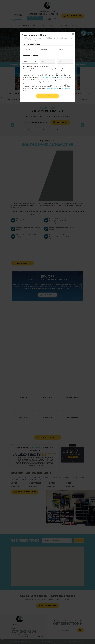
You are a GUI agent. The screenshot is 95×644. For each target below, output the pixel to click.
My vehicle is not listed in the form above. (36, 66)
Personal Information (31, 44)
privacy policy (62, 77)
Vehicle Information (30, 56)
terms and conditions (48, 77)
